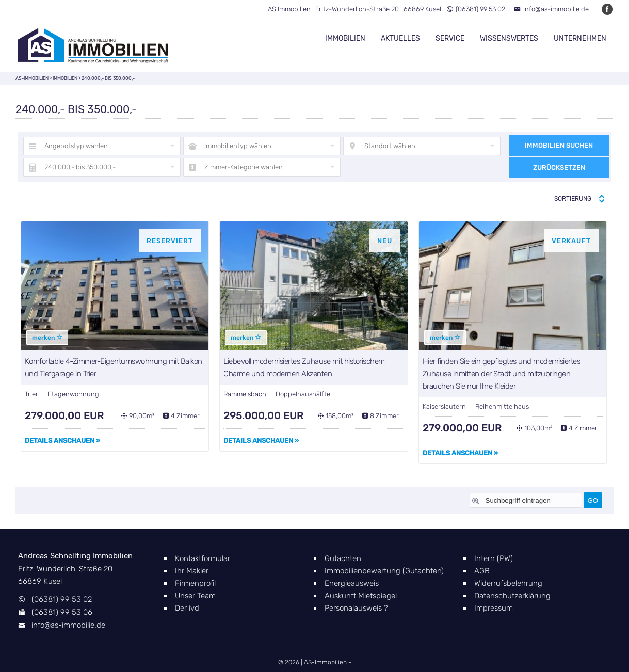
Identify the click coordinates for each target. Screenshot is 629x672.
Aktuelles (400, 38)
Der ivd (187, 608)
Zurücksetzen (559, 167)
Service (450, 38)
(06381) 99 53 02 (476, 9)
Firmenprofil (195, 583)
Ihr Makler (192, 571)
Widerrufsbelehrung (508, 583)
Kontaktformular (203, 558)
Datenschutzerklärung (512, 596)
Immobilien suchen (559, 145)
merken (47, 338)
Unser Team (195, 596)
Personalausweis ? (356, 608)
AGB (482, 571)
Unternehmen (580, 38)
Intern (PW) (494, 558)
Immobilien (345, 38)
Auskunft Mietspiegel (361, 596)
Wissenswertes (509, 38)
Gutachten (343, 558)
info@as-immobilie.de (551, 9)
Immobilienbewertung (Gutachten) (384, 571)
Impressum (494, 608)
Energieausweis (352, 583)
